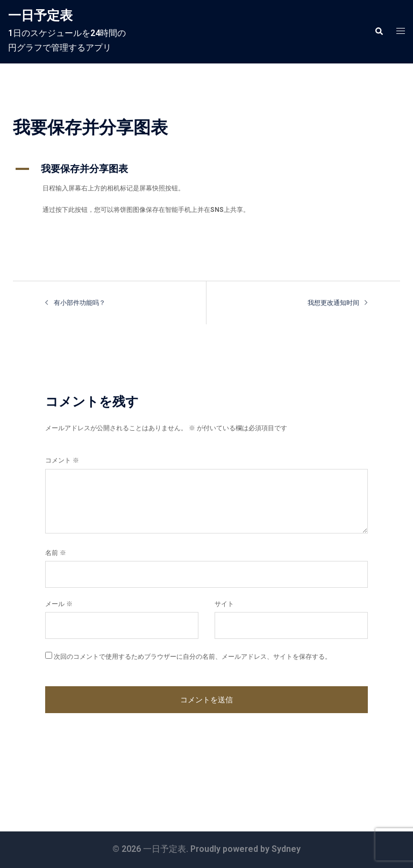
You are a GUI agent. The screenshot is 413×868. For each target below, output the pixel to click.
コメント (62, 460)
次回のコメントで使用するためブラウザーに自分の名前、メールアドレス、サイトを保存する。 (193, 657)
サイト (224, 604)
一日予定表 (40, 16)
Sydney (286, 849)
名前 (56, 553)
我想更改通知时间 (333, 303)
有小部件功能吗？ (80, 303)
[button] (379, 32)
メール (59, 604)
